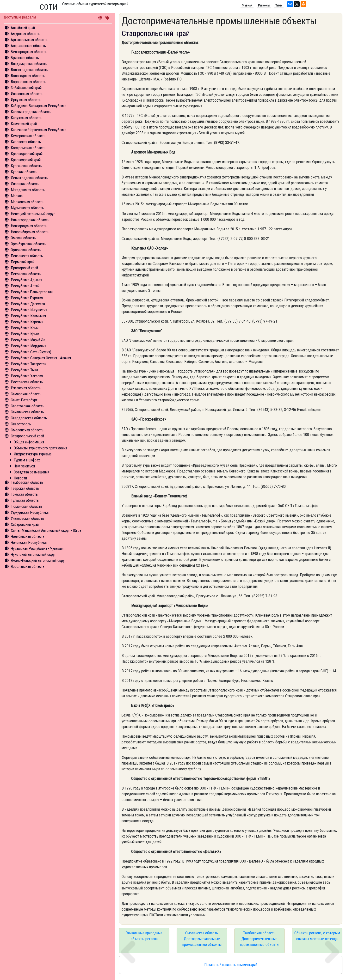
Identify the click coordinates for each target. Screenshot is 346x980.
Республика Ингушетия (29, 310)
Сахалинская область (27, 412)
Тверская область (25, 488)
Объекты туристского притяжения (40, 448)
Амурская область (25, 34)
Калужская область (26, 118)
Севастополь (21, 424)
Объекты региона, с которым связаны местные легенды (317, 936)
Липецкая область (25, 184)
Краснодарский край (27, 154)
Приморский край (24, 268)
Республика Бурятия (27, 298)
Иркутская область (26, 100)
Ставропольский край (27, 436)
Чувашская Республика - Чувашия (37, 548)
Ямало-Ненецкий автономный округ (38, 560)
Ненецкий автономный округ (33, 214)
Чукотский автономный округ (33, 554)
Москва (17, 196)
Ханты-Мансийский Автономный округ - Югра (46, 530)
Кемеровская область (28, 136)
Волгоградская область (29, 70)
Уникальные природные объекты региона (144, 936)
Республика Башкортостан (32, 292)
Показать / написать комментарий (231, 965)
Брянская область (25, 58)
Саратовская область (28, 406)
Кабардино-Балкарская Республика (39, 106)
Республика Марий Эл (28, 340)
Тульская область (25, 500)
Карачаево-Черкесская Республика (39, 130)
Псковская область (26, 274)
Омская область (23, 238)
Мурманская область (27, 208)
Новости (20, 478)
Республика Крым (25, 334)
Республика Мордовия (28, 346)
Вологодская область (28, 76)
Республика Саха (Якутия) (31, 352)
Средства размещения (31, 472)
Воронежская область (28, 82)
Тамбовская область (27, 482)
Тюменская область (26, 506)
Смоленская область (27, 430)
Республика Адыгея (26, 280)
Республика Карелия (27, 322)
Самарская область (26, 394)
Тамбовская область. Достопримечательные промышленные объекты (260, 939)
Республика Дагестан (28, 304)
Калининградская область (31, 112)
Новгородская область (29, 226)
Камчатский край (24, 124)
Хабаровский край (25, 524)
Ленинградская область (29, 178)
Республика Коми (25, 328)
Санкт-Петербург (24, 400)
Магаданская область (28, 190)
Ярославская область (28, 567)
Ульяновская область (27, 518)
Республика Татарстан (28, 364)
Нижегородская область (30, 220)
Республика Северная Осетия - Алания (41, 358)
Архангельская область (29, 40)
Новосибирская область (30, 232)
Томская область (24, 494)
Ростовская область (27, 382)
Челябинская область (28, 536)
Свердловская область (29, 418)
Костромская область (28, 148)
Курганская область (26, 166)
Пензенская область (27, 256)
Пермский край (23, 262)
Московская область (27, 202)
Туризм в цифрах (27, 460)
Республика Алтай (25, 286)
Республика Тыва (24, 370)
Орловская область (26, 250)
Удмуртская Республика (30, 512)
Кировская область (26, 142)
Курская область (24, 172)
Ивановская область (27, 94)
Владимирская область (29, 64)
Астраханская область (28, 46)
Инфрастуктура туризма (33, 454)
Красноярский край (26, 160)
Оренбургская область (28, 244)
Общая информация (29, 442)
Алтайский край (23, 28)
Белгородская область (29, 52)
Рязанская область (26, 388)
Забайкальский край (26, 88)
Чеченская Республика (29, 542)
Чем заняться (24, 466)
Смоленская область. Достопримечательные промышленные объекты (202, 939)
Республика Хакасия (27, 376)
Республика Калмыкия (28, 316)
